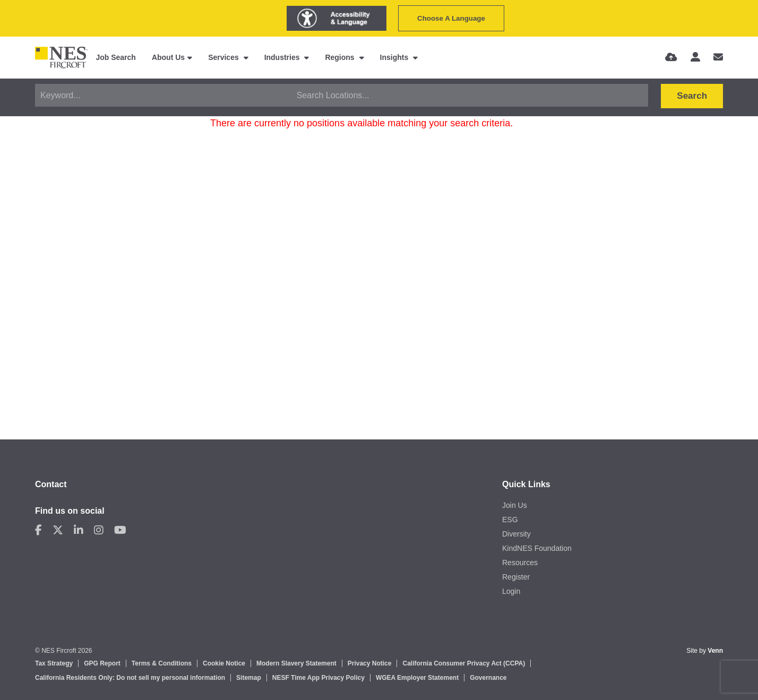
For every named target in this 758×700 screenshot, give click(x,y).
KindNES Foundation (537, 548)
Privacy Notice (370, 663)
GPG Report (102, 663)
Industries (283, 57)
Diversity (516, 534)
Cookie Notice (224, 663)
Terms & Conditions (162, 663)
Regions (341, 57)
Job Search (115, 57)
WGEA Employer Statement (417, 678)
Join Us (515, 505)
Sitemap (249, 678)
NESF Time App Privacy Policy (318, 678)
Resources (520, 563)
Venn (715, 651)
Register (516, 577)
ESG (510, 520)
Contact (51, 484)
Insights (395, 57)
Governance (488, 678)
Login (511, 591)
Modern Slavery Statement (296, 663)
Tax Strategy (54, 663)
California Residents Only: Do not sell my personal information (130, 678)
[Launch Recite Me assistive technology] (337, 18)
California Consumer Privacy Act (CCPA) (464, 663)
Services (225, 57)
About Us (168, 57)
